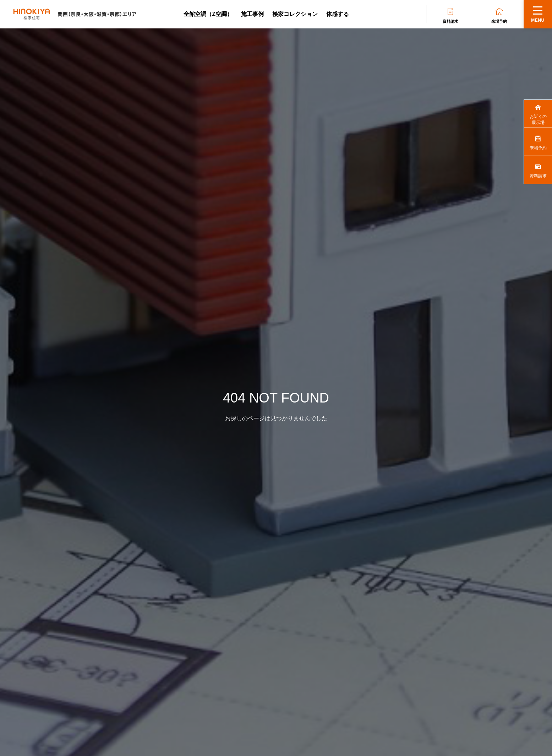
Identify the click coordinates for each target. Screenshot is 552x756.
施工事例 (252, 14)
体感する (338, 14)
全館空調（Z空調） (208, 14)
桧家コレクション (295, 14)
